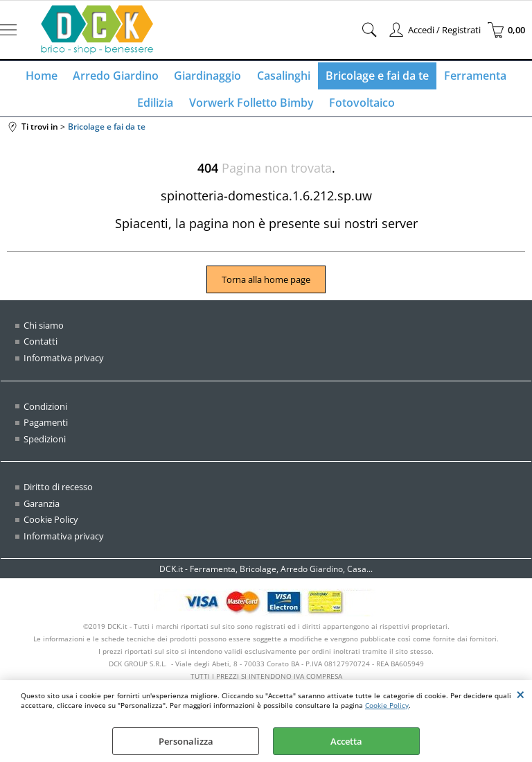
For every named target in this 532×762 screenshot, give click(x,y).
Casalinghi (283, 77)
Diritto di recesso (58, 493)
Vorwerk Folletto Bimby (251, 107)
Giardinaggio (209, 77)
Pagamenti (46, 428)
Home (46, 77)
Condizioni (45, 412)
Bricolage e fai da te (375, 77)
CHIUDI (521, 694)
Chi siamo (44, 331)
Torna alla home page (266, 286)
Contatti (41, 347)
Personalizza (186, 741)
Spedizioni (45, 444)
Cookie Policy (387, 705)
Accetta (346, 741)
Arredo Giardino (118, 77)
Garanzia (42, 509)
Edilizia (157, 107)
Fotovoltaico (361, 107)
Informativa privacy (64, 364)
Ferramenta (472, 77)
